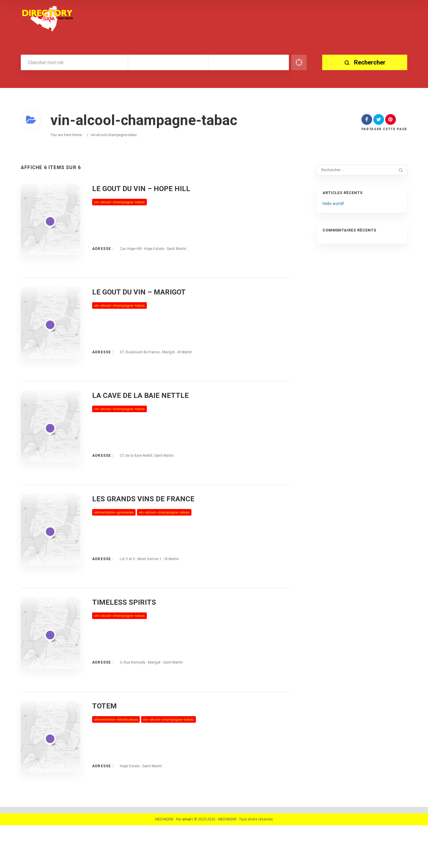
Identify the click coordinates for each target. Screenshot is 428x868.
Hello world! (333, 204)
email (187, 862)
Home (77, 135)
